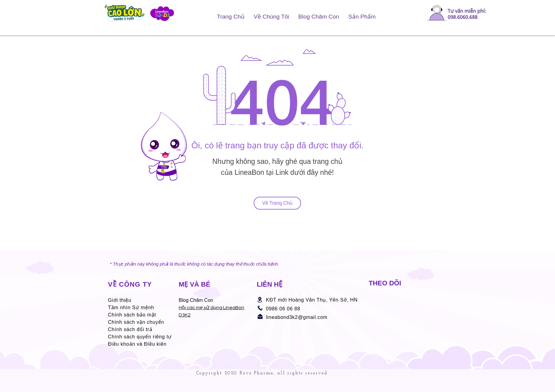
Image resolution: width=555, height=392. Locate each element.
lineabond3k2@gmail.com (297, 317)
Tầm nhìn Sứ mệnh (131, 307)
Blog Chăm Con (196, 300)
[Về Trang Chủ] (277, 203)
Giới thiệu (120, 300)
